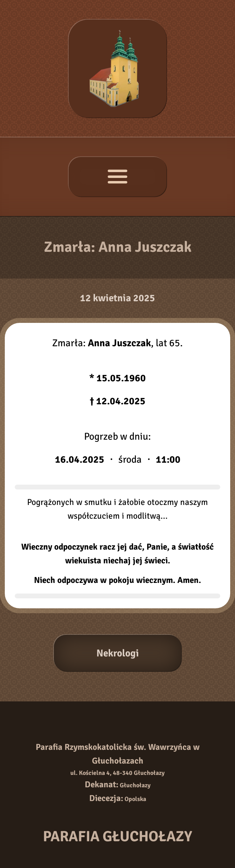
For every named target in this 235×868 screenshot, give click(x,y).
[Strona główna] (118, 69)
